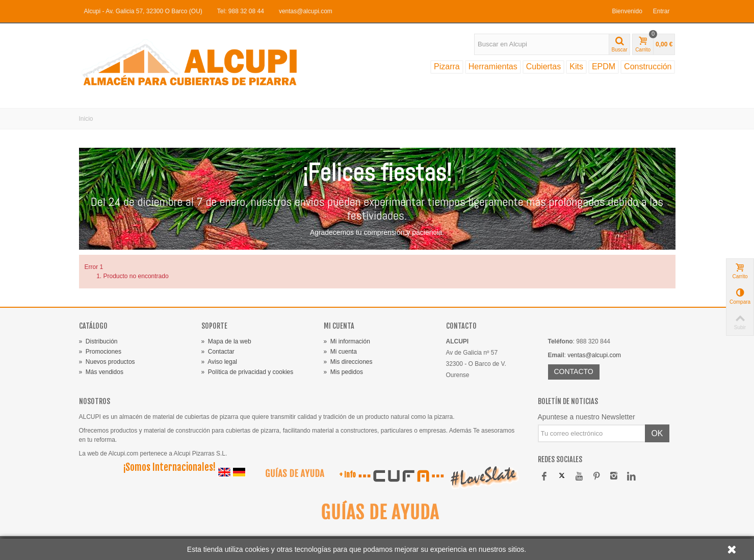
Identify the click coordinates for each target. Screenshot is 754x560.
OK (657, 433)
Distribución (98, 341)
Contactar (218, 352)
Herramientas (493, 66)
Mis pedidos (343, 372)
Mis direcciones (348, 362)
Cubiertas (543, 66)
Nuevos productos (107, 362)
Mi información (347, 341)
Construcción (648, 66)
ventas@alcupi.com (306, 11)
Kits (576, 66)
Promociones (100, 352)
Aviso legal (219, 362)
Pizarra (447, 66)
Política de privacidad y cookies (248, 372)
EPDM (604, 66)
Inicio (86, 119)
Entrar (661, 11)
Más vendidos (101, 372)
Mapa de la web (226, 341)
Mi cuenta (340, 352)
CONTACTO (574, 371)
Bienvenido (627, 11)
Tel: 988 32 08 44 (241, 11)
